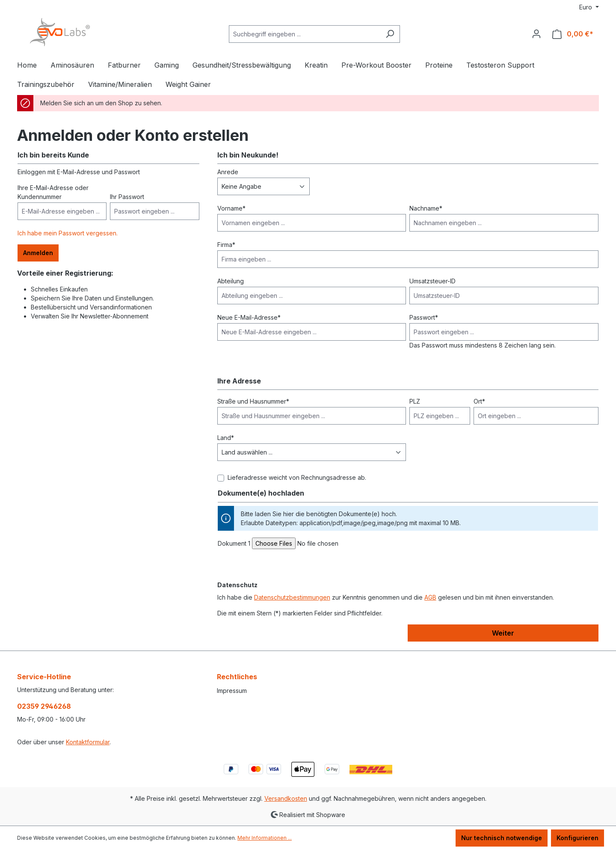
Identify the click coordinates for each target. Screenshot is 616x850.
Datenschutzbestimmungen (292, 597)
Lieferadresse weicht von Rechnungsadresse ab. (297, 477)
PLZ (415, 401)
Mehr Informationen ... (265, 838)
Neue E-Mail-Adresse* (249, 317)
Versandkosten (286, 798)
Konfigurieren (577, 838)
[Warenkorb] (573, 34)
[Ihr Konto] (536, 34)
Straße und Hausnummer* (253, 401)
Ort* (479, 401)
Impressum (232, 691)
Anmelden (38, 253)
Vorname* (231, 208)
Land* (226, 438)
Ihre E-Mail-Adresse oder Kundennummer (53, 192)
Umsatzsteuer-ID (432, 281)
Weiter (503, 633)
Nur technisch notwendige (502, 838)
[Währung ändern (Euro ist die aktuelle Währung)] (589, 7)
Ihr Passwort (127, 197)
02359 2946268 (44, 706)
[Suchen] (390, 34)
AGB (430, 597)
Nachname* (426, 208)
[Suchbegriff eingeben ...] (305, 34)
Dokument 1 (234, 543)
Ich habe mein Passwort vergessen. (68, 233)
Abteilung (231, 281)
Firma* (226, 245)
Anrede (228, 172)
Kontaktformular (88, 742)
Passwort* (424, 317)
